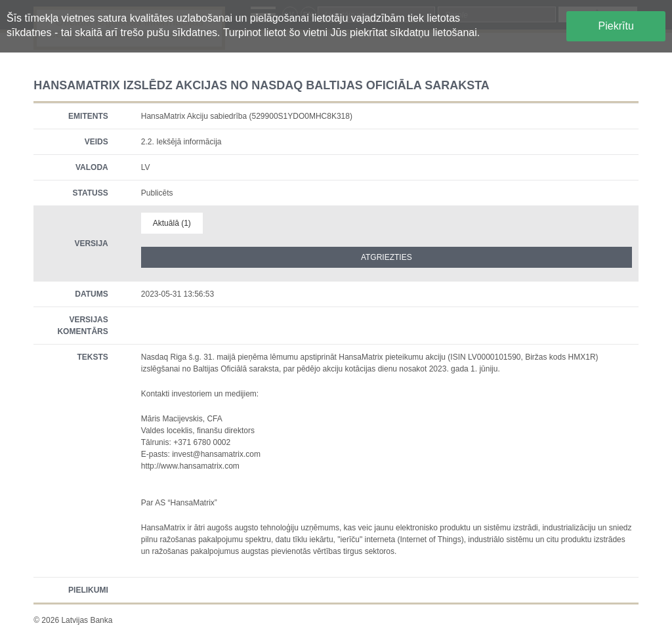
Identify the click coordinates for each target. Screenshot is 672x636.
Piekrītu (616, 26)
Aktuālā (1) (172, 223)
